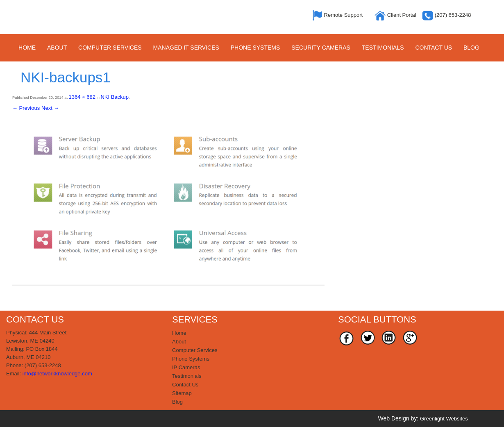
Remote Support (338, 15)
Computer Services (110, 48)
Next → (50, 108)
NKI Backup (115, 97)
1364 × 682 (82, 97)
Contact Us (434, 48)
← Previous (26, 108)
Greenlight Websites (444, 419)
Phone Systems (255, 48)
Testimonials (383, 48)
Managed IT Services (186, 48)
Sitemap (182, 393)
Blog (471, 48)
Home (27, 48)
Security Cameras (321, 48)
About (57, 48)
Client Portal (396, 15)
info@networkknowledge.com (57, 374)
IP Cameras (186, 367)
